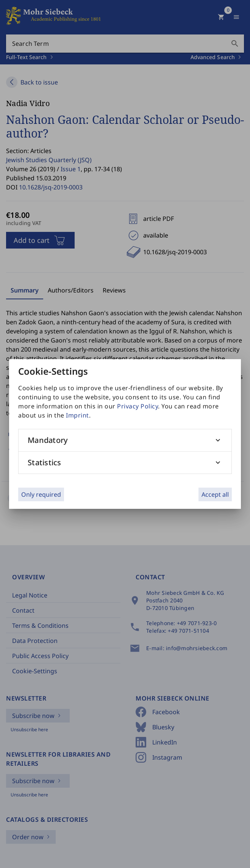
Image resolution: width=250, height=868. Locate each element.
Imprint (77, 415)
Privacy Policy (137, 406)
